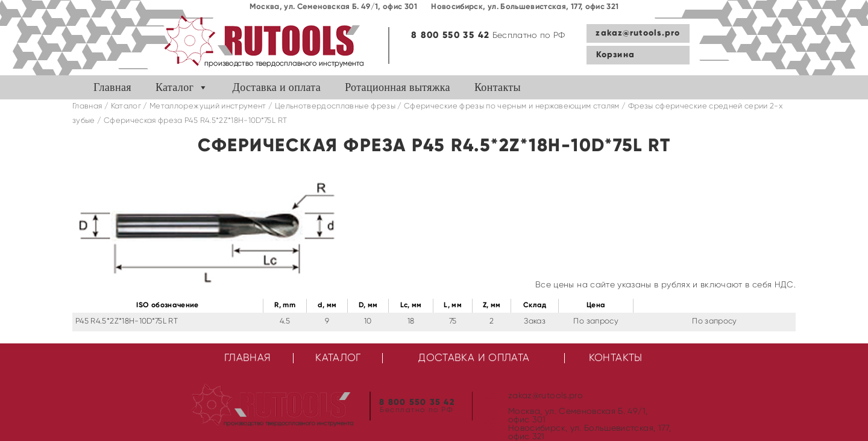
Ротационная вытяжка (398, 87)
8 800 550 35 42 (450, 35)
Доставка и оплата (277, 87)
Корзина (615, 55)
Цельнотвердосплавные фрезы (335, 106)
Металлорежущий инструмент (208, 106)
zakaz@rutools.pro (638, 33)
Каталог (175, 87)
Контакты (498, 87)
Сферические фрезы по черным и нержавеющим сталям (512, 106)
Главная (112, 87)
